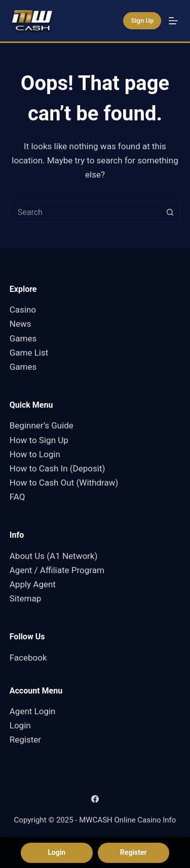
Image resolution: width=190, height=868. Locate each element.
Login (20, 725)
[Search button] (170, 212)
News (21, 324)
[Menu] (173, 21)
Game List (29, 353)
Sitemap (26, 598)
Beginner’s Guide (42, 425)
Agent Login (33, 711)
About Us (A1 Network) (54, 556)
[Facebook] (95, 799)
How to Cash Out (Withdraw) (64, 483)
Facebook (28, 658)
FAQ (17, 497)
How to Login (35, 454)
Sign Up (142, 20)
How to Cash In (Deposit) (58, 468)
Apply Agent (33, 584)
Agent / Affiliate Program (57, 570)
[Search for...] (85, 212)
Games (23, 338)
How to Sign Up (39, 440)
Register (25, 740)
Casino (23, 310)
